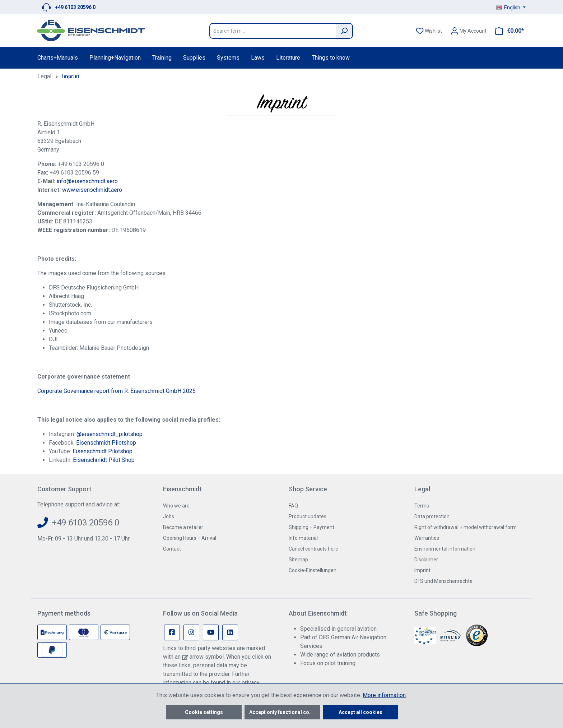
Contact (172, 549)
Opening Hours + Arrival (190, 538)
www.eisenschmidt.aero (92, 190)
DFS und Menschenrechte (443, 581)
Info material (303, 538)
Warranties (427, 538)
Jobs (169, 516)
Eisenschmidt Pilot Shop (104, 460)
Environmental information (445, 549)
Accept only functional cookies (285, 712)
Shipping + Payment (311, 527)
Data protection (432, 516)
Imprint (422, 570)
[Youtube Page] (211, 632)
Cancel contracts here (313, 549)
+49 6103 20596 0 (75, 7)
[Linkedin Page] (230, 632)
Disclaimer (426, 560)
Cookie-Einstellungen (313, 570)
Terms (422, 506)
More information (384, 695)
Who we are (176, 506)
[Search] (344, 31)
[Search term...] (273, 31)
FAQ (293, 506)
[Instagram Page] (191, 632)
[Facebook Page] (172, 632)
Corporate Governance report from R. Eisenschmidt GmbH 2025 (117, 391)
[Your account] (469, 31)
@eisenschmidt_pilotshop (110, 434)
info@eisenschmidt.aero (87, 181)
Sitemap (298, 560)
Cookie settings (204, 712)
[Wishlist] (429, 31)
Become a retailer (183, 527)
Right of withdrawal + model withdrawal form (466, 527)
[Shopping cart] (507, 31)
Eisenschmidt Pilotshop (106, 443)
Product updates (308, 516)
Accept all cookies (360, 712)
